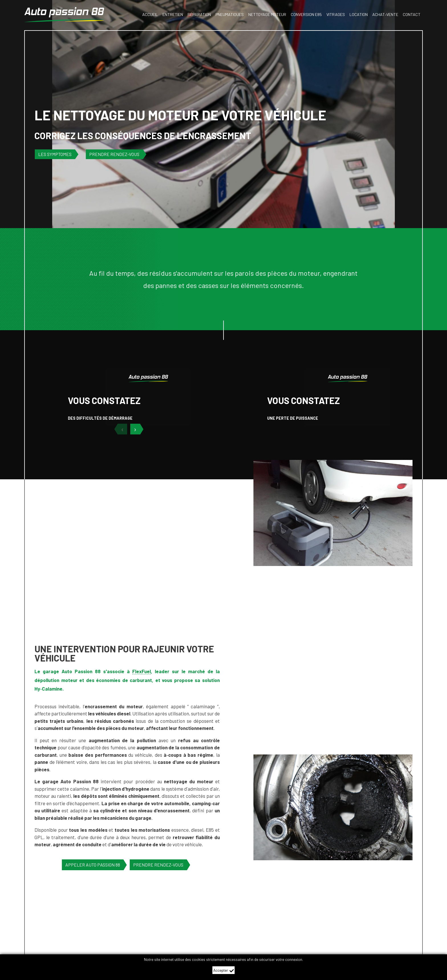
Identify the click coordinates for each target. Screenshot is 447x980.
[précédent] (120, 429)
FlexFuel (142, 671)
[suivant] (138, 429)
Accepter (224, 970)
